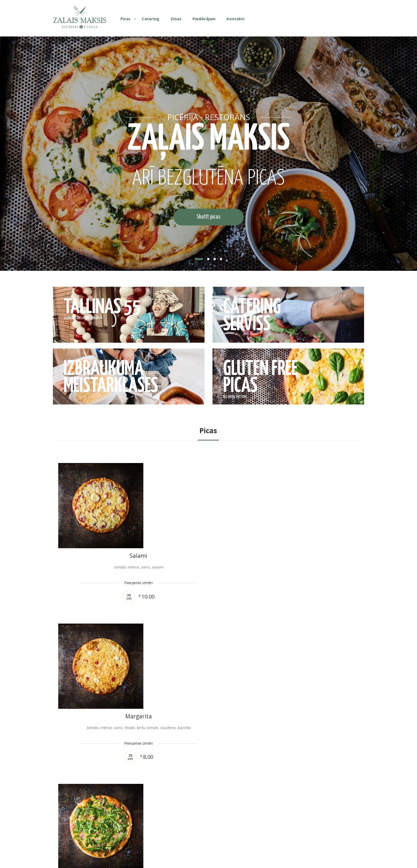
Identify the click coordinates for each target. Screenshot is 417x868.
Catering (151, 19)
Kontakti (235, 19)
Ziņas (176, 19)
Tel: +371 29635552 (253, 838)
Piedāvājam (204, 19)
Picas (126, 19)
